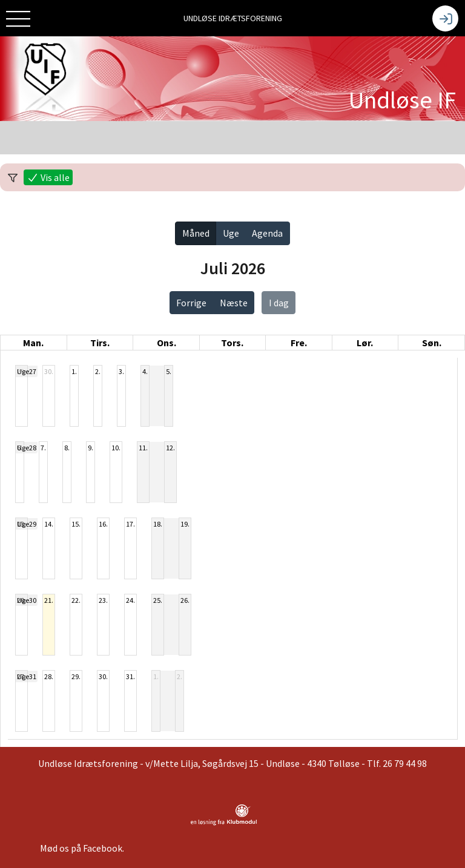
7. (43, 448)
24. (130, 600)
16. (103, 524)
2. (98, 371)
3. (121, 371)
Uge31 (27, 676)
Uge (231, 233)
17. (130, 524)
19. (185, 524)
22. (76, 600)
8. (67, 448)
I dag (279, 303)
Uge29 (27, 524)
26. (185, 600)
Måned (196, 233)
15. (76, 524)
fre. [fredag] (299, 343)
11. (143, 448)
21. (49, 600)
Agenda (267, 233)
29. (76, 676)
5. (169, 371)
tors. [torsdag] (232, 343)
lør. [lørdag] (365, 343)
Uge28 (27, 448)
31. (130, 676)
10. (116, 448)
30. (49, 371)
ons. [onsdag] (167, 343)
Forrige (191, 303)
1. (74, 371)
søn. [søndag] (432, 343)
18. (158, 524)
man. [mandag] (33, 343)
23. (103, 600)
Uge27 (27, 371)
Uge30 (27, 600)
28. (49, 676)
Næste (234, 303)
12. (170, 448)
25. (158, 600)
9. (91, 448)
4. (145, 371)
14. (49, 524)
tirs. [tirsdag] (100, 343)
